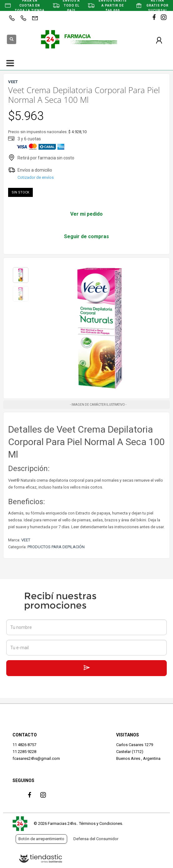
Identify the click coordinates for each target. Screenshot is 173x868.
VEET (26, 540)
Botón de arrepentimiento (41, 839)
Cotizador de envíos (36, 177)
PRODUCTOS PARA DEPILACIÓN (56, 547)
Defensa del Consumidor (96, 839)
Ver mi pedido (86, 214)
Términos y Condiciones (101, 823)
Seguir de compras (86, 236)
